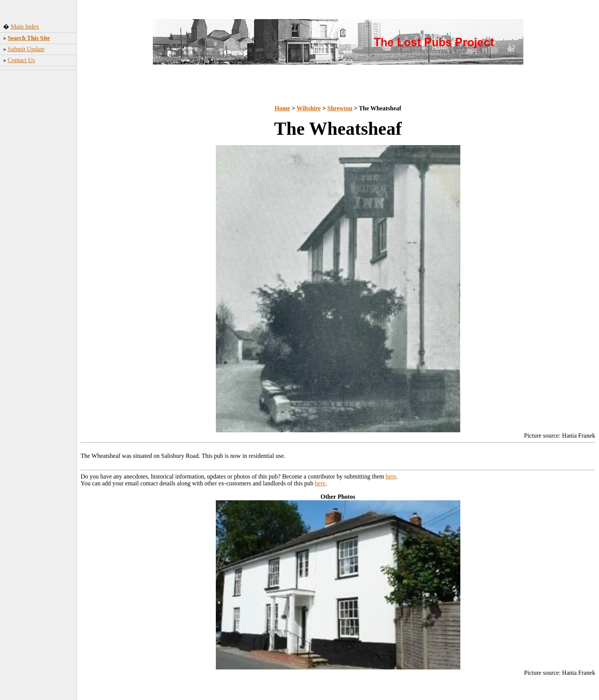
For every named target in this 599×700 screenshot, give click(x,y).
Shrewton (340, 108)
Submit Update (26, 49)
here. (321, 483)
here (391, 476)
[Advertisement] (38, 193)
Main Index (25, 27)
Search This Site (29, 38)
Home (283, 108)
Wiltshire (308, 108)
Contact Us (21, 60)
